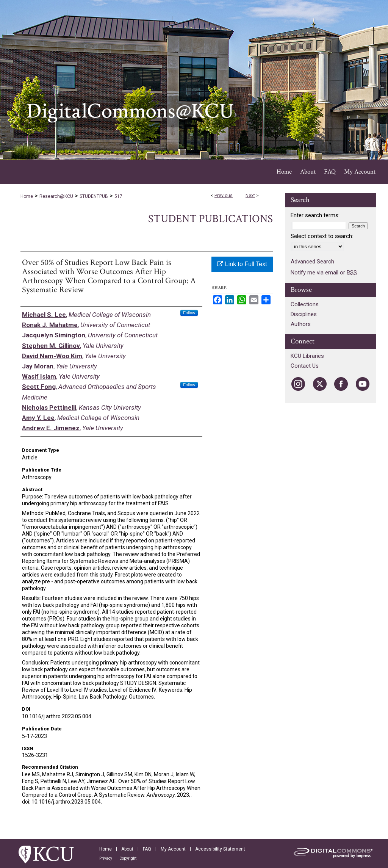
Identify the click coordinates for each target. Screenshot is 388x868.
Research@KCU (56, 196)
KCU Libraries (307, 356)
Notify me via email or (324, 273)
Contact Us (305, 366)
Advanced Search (312, 262)
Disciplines (304, 314)
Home (27, 196)
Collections (305, 304)
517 (118, 196)
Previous (224, 196)
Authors (301, 324)
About (127, 849)
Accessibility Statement (220, 849)
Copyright (128, 858)
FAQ (147, 849)
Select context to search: (322, 236)
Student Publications (210, 219)
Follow (189, 313)
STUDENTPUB (94, 196)
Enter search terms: (315, 215)
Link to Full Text (242, 264)
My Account (173, 849)
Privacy (106, 858)
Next (250, 196)
